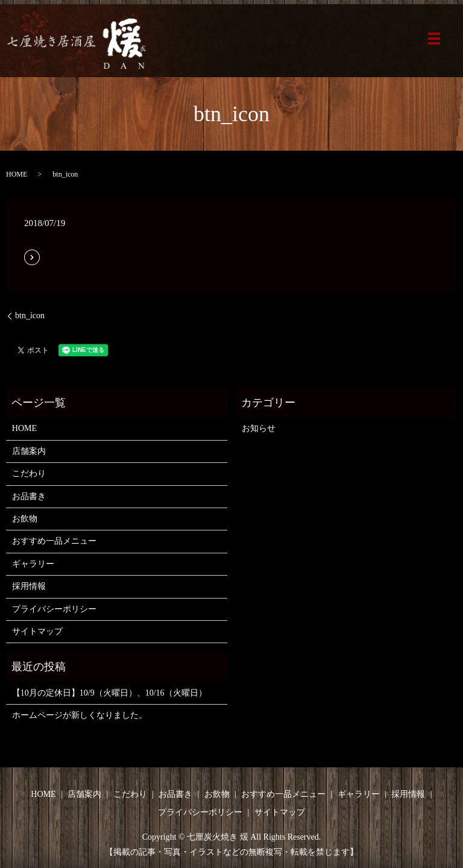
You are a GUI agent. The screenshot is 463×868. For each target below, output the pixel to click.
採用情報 (29, 586)
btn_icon (30, 316)
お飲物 (25, 519)
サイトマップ (37, 631)
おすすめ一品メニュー (54, 541)
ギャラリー (33, 564)
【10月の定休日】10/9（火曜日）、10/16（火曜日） (109, 693)
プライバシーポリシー (54, 609)
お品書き (29, 496)
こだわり (29, 473)
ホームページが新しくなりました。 (80, 715)
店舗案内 (29, 451)
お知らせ (259, 428)
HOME (17, 174)
